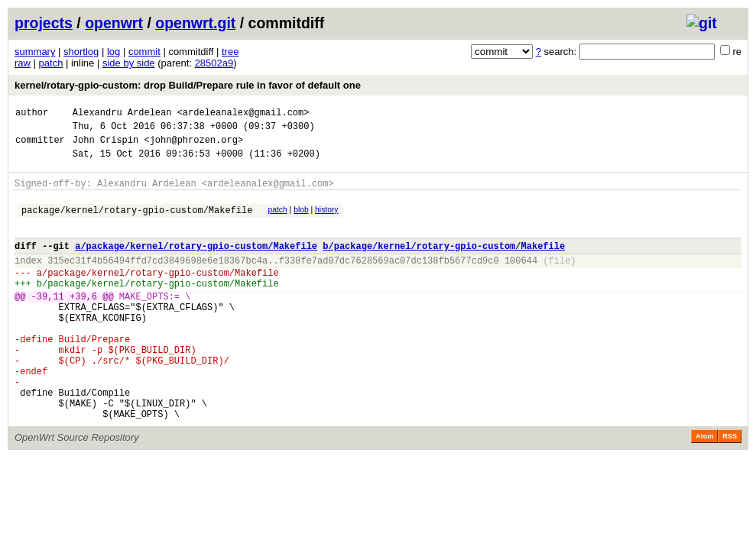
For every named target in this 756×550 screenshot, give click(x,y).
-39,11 (48, 324)
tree (230, 52)
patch (51, 63)
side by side (129, 63)
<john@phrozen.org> (193, 146)
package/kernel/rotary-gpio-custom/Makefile (137, 223)
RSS (730, 489)
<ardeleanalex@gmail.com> (243, 114)
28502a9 (214, 63)
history (326, 221)
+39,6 (83, 324)
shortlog (81, 52)
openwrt (114, 23)
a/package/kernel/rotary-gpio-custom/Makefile (196, 264)
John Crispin (105, 146)
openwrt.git (195, 23)
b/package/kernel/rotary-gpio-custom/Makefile (444, 264)
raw (23, 63)
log (114, 52)
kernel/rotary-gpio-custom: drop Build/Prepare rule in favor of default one (188, 85)
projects (44, 23)
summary (35, 52)
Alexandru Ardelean (122, 114)
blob (301, 221)
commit (144, 52)
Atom (704, 489)
